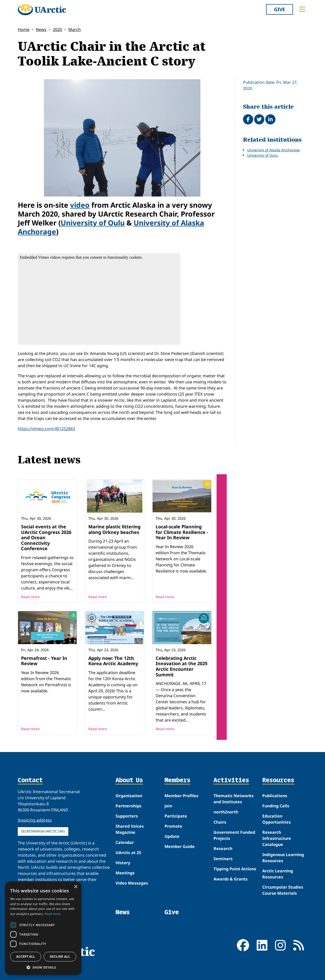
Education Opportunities (277, 819)
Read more (30, 597)
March (75, 29)
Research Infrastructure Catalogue (277, 838)
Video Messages (132, 883)
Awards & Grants (231, 879)
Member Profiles (181, 796)
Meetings (125, 873)
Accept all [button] (26, 957)
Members (177, 780)
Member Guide (180, 846)
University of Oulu (93, 223)
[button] (43, 967)
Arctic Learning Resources (278, 874)
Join (168, 806)
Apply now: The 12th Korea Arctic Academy (113, 661)
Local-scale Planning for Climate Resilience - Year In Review (182, 532)
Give (280, 9)
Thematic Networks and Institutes (234, 799)
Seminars (223, 859)
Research (223, 848)
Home (24, 29)
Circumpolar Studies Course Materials (283, 890)
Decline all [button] (60, 957)
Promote (173, 826)
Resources (278, 780)
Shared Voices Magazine (130, 829)
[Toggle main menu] (302, 9)
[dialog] (43, 928)
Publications (275, 796)
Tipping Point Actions (235, 869)
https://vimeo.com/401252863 (46, 429)
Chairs (220, 822)
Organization (129, 796)
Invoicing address (35, 820)
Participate (176, 816)
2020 (57, 29)
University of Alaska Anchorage (273, 150)
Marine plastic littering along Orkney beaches (114, 529)
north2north (226, 812)
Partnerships (128, 806)
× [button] (76, 887)
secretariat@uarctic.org (43, 831)
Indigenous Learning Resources (283, 858)
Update (172, 836)
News (41, 29)
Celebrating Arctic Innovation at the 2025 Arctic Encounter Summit (182, 666)
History (123, 863)
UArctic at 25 (128, 853)
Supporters (127, 816)
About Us (129, 780)
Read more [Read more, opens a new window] (53, 914)
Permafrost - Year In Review (44, 661)
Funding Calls (276, 806)
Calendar (125, 842)
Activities (231, 780)
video (80, 205)
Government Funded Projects (234, 835)
